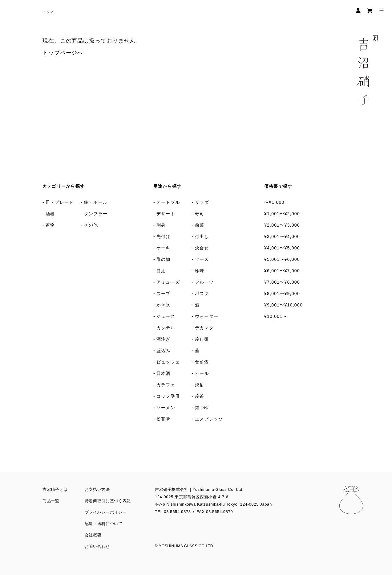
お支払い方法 (97, 489)
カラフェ (166, 385)
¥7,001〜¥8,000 (282, 282)
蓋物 (50, 225)
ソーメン (166, 408)
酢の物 (164, 259)
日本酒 (164, 373)
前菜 (200, 225)
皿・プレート (60, 202)
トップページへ (63, 53)
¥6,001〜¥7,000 (282, 271)
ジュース (166, 316)
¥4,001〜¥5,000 (282, 248)
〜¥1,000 (274, 202)
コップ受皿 (168, 396)
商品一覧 (51, 501)
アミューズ (168, 282)
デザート (166, 214)
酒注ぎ (164, 339)
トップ (48, 12)
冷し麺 (202, 339)
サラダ (202, 202)
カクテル (166, 328)
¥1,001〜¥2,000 (282, 214)
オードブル (168, 202)
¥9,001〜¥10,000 (283, 305)
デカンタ (204, 328)
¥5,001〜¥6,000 (282, 259)
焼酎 (200, 385)
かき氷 (164, 305)
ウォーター (207, 316)
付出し (202, 236)
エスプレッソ (209, 419)
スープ (164, 294)
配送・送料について (104, 524)
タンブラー (96, 214)
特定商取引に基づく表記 (108, 501)
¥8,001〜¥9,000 (282, 294)
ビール (202, 373)
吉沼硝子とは (55, 489)
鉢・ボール (96, 202)
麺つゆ (202, 408)
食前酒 (202, 362)
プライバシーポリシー (106, 512)
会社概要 (93, 535)
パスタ (202, 294)
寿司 (200, 214)
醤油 (161, 271)
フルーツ (204, 282)
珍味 (200, 271)
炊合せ (202, 248)
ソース (202, 259)
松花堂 (164, 419)
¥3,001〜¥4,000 (282, 236)
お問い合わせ (97, 546)
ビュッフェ (168, 362)
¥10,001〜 (276, 316)
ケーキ (164, 248)
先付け (164, 236)
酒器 (50, 214)
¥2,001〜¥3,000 (282, 225)
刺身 (161, 225)
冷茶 (200, 396)
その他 (91, 225)
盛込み (164, 351)
